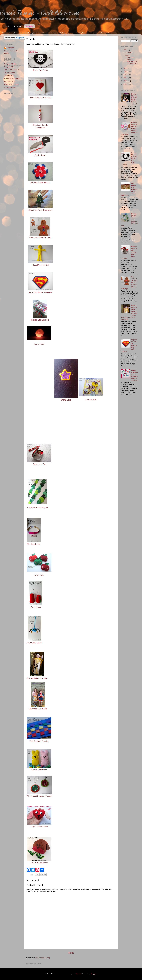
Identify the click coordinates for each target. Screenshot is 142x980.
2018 (126, 50)
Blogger (94, 974)
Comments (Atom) (43, 958)
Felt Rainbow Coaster (39, 741)
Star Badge (66, 400)
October (129, 52)
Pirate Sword (40, 155)
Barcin (78, 974)
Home (7, 26)
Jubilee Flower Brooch (40, 183)
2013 (126, 81)
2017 (126, 68)
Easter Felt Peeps (39, 770)
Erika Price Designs (12, 84)
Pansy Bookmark (91, 400)
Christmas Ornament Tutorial (39, 796)
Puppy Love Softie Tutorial (39, 826)
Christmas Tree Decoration (40, 210)
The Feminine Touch (12, 70)
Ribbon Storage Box (40, 320)
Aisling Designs (10, 87)
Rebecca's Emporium (12, 79)
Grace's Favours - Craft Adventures (40, 12)
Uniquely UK (9, 67)
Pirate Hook (36, 607)
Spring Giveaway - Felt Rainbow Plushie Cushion (134, 375)
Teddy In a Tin (39, 464)
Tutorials (29, 26)
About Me (18, 26)
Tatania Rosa (9, 76)
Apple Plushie (39, 575)
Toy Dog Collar (34, 544)
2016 (126, 71)
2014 (126, 78)
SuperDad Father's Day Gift (40, 292)
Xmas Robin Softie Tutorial (39, 863)
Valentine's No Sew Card (40, 98)
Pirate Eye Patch (40, 70)
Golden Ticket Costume (37, 678)
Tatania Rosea (10, 73)
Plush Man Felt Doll (40, 265)
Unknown (10, 48)
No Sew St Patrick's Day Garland (38, 508)
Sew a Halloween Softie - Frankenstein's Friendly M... (131, 59)
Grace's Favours (10, 82)
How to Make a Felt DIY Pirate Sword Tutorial (134, 99)
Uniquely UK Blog (11, 64)
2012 (126, 84)
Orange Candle (39, 344)
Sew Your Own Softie (38, 709)
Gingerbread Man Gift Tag (40, 237)
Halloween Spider (35, 643)
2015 (126, 74)
